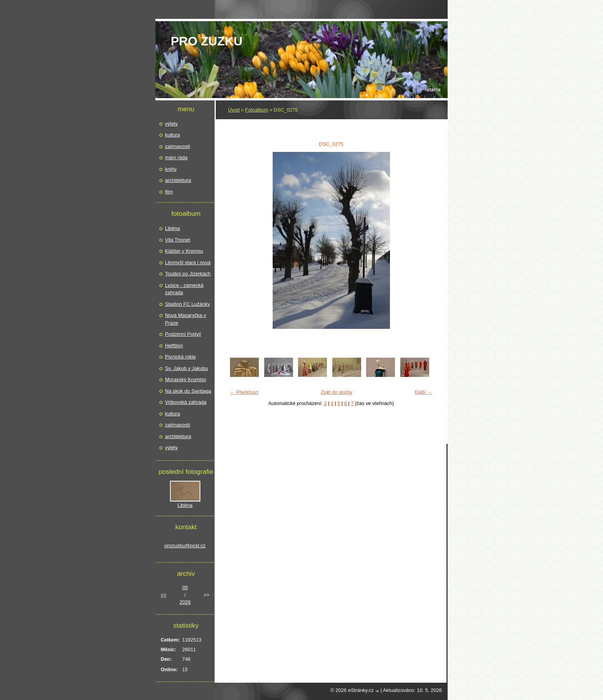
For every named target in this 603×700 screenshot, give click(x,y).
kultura (172, 135)
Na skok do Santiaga (188, 391)
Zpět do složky (337, 392)
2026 (185, 602)
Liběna (172, 228)
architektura (178, 180)
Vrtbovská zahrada (186, 402)
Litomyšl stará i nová (188, 262)
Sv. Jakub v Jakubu (187, 368)
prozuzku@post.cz (185, 546)
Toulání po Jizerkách (188, 274)
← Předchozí (244, 392)
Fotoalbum (257, 110)
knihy (171, 169)
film (169, 192)
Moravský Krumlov (186, 379)
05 (185, 587)
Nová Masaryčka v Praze (186, 319)
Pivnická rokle (180, 357)
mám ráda (176, 157)
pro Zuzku (207, 41)
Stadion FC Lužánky (187, 304)
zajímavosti (177, 146)
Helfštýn (174, 346)
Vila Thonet (177, 240)
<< (164, 595)
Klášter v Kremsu (184, 251)
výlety (171, 124)
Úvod (234, 110)
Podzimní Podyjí (183, 334)
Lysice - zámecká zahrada (184, 289)
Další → (423, 392)
